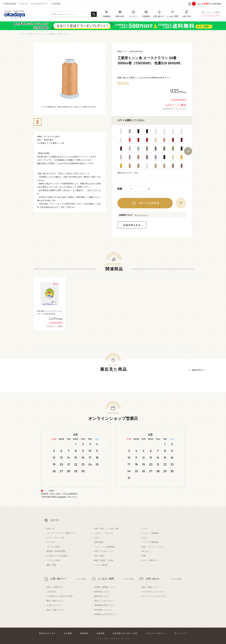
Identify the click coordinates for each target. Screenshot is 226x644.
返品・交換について (55, 610)
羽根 (144, 556)
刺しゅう (146, 551)
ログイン (25, 4)
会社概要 (68, 633)
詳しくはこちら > (141, 215)
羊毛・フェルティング (104, 551)
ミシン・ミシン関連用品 (105, 547)
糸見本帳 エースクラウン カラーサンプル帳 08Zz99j (49, 313)
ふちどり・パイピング (104, 533)
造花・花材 (99, 556)
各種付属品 (99, 542)
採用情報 (84, 633)
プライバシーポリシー (156, 633)
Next (188, 151)
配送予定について (102, 596)
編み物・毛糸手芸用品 (56, 551)
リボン (97, 538)
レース (145, 529)
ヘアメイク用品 (53, 560)
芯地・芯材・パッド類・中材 (106, 529)
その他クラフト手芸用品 (57, 556)
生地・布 (50, 529)
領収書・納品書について (105, 587)
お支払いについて (54, 605)
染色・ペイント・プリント (153, 547)
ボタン (145, 538)
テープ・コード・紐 (55, 538)
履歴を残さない (199, 370)
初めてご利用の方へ (55, 587)
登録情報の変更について (105, 605)
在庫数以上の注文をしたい (106, 614)
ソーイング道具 (53, 547)
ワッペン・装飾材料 (150, 533)
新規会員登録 (11, 4)
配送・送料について (55, 601)
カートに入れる (149, 203)
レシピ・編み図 (101, 565)
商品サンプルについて (104, 601)
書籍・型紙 (51, 565)
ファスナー (51, 542)
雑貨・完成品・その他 (104, 560)
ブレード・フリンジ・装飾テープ (61, 533)
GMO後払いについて (103, 610)
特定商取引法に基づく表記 (125, 633)
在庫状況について (102, 592)
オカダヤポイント (41, 4)
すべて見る (82, 579)
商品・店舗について (150, 587)
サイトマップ (181, 633)
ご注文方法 (51, 592)
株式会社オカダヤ (47, 633)
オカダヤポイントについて (153, 592)
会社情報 (57, 4)
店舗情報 (62, 497)
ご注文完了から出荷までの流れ (60, 596)
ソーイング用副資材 (150, 542)
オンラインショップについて (154, 596)
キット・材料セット (150, 560)
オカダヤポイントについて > (174, 109)
